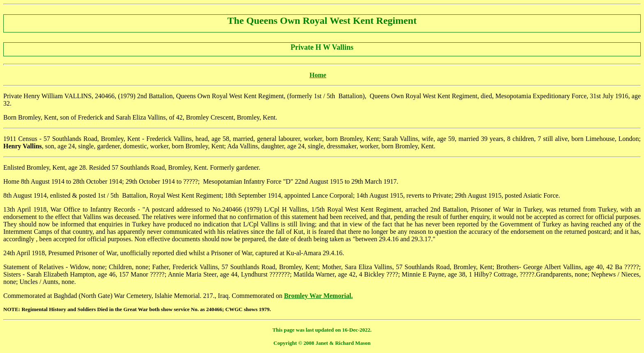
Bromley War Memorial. (318, 296)
